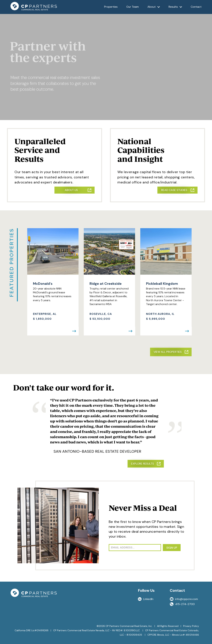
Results (175, 9)
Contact (196, 7)
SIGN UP (172, 548)
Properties (111, 7)
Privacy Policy (191, 626)
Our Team (133, 7)
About (154, 9)
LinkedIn (146, 599)
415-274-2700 (182, 604)
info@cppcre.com (184, 599)
